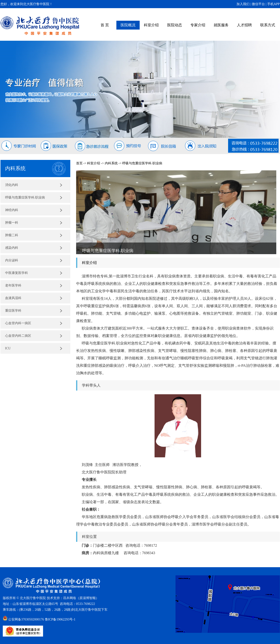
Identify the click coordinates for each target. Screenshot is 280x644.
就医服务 (221, 25)
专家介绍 (198, 25)
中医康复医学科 (17, 273)
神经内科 (12, 210)
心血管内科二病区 (18, 336)
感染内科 (12, 248)
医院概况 (128, 25)
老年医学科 (13, 285)
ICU (8, 348)
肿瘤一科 (12, 223)
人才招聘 (244, 25)
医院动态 (175, 25)
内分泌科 (12, 260)
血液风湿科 (13, 298)
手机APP (273, 4)
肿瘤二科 (12, 235)
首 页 (105, 25)
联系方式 (268, 25)
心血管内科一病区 (18, 323)
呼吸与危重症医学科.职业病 (25, 197)
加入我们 (243, 4)
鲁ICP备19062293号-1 (60, 619)
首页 (79, 163)
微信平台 (258, 4)
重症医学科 (13, 311)
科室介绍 (151, 25)
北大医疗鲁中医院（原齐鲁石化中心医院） (40, 26)
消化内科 (12, 185)
